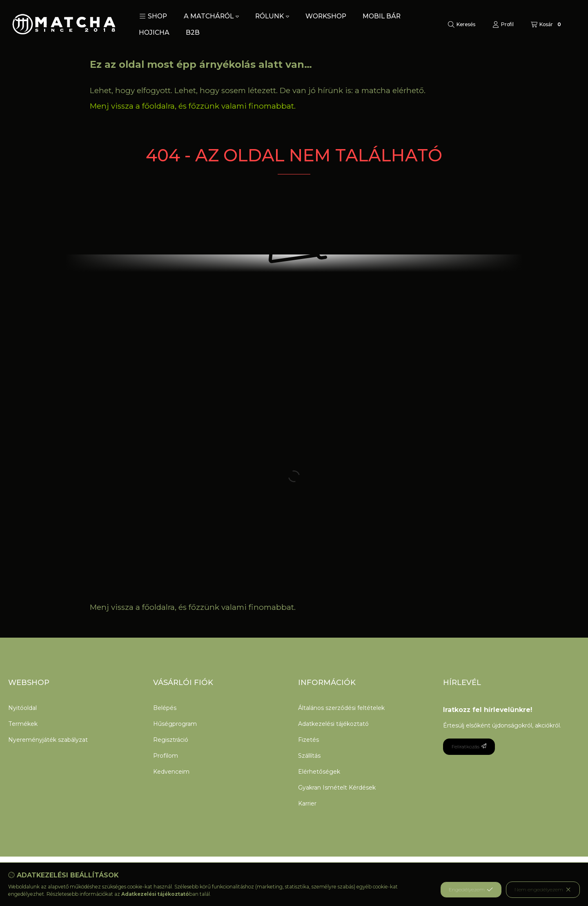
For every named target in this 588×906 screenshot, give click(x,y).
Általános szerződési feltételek (341, 708)
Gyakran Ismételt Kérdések (337, 788)
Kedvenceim (171, 772)
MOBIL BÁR (382, 16)
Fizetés (308, 740)
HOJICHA (154, 32)
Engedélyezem (471, 890)
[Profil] (503, 25)
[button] (153, 16)
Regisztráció (171, 740)
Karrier (307, 803)
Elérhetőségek (319, 772)
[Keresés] (462, 25)
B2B (193, 32)
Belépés (165, 708)
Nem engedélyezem (543, 890)
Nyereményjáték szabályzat (48, 740)
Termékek (23, 724)
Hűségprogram (175, 724)
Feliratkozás (469, 746)
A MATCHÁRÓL (211, 16)
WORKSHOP (326, 16)
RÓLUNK (272, 16)
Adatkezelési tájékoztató (333, 724)
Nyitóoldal (22, 708)
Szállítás (309, 756)
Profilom (166, 756)
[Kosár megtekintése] (547, 25)
